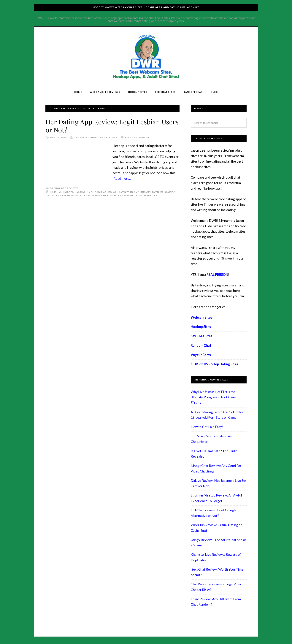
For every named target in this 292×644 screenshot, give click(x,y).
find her (56, 192)
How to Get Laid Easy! (207, 427)
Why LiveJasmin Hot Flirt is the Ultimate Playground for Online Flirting (213, 397)
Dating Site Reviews (64, 188)
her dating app (85, 192)
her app (68, 192)
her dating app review (113, 192)
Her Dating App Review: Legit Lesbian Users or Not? (112, 126)
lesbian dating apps (76, 195)
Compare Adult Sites (146, 57)
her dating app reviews (147, 192)
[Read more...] (123, 178)
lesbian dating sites (107, 195)
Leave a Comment (137, 137)
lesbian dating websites (140, 195)
